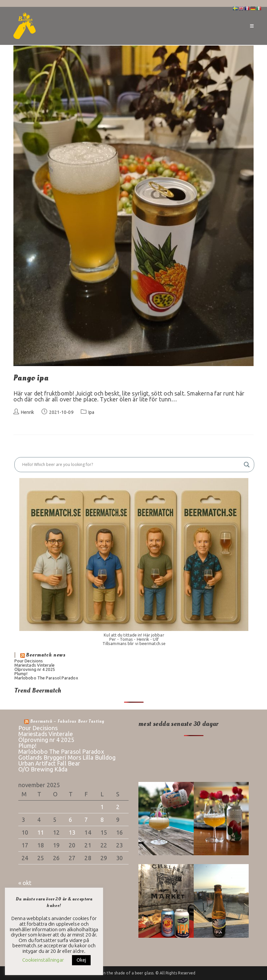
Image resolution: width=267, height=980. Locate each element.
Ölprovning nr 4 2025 (35, 669)
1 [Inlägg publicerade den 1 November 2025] (102, 807)
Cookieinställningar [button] (43, 960)
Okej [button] (81, 960)
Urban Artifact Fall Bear (49, 763)
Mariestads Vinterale (35, 665)
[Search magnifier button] (247, 465)
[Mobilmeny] (252, 26)
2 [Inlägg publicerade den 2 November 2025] (118, 807)
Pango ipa (31, 378)
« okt (25, 883)
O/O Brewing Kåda (43, 769)
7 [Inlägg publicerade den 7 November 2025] (86, 820)
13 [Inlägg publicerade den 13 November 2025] (72, 832)
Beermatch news (46, 655)
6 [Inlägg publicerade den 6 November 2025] (70, 820)
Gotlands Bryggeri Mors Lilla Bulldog (67, 757)
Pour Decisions (29, 661)
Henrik (28, 412)
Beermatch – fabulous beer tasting (67, 721)
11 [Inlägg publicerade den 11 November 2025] (41, 832)
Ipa (91, 412)
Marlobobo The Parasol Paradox (46, 678)
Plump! (21, 674)
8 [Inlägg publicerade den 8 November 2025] (102, 820)
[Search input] (131, 465)
